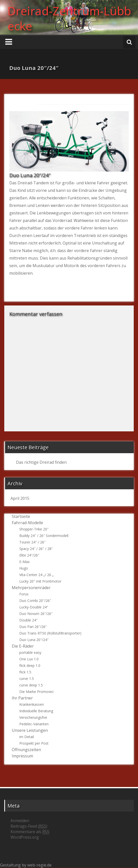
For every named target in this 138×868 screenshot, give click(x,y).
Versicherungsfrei (33, 717)
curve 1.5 (27, 679)
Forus (24, 594)
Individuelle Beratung (36, 711)
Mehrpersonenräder (31, 588)
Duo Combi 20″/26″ (35, 601)
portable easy (30, 652)
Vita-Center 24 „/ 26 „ (36, 575)
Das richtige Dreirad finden (41, 462)
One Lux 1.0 (29, 659)
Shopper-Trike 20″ (34, 529)
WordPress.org (25, 837)
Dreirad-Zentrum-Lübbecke (69, 18)
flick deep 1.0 (30, 665)
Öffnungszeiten (26, 750)
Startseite (21, 516)
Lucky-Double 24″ (34, 607)
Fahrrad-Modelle (27, 523)
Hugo (24, 568)
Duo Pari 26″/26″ (33, 627)
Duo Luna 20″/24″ (34, 640)
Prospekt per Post (34, 743)
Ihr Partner (22, 698)
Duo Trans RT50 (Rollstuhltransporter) (50, 633)
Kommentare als (30, 832)
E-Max (24, 562)
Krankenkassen (32, 704)
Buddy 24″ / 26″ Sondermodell (44, 536)
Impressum (22, 756)
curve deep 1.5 (31, 685)
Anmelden (20, 821)
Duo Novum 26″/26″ (36, 614)
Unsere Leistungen (30, 730)
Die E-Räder (23, 646)
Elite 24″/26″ (29, 555)
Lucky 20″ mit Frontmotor (40, 581)
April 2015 (20, 498)
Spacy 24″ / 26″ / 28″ (36, 549)
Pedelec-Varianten (34, 724)
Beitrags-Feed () (29, 826)
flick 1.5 (25, 672)
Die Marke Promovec (37, 692)
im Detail (27, 737)
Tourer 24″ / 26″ (32, 542)
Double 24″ (28, 620)
